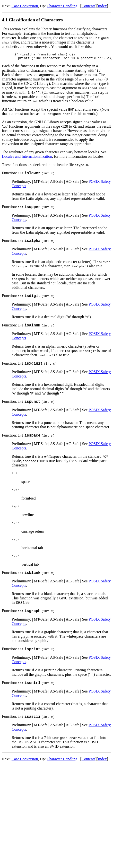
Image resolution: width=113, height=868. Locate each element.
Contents (88, 6)
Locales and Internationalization (27, 158)
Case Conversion (25, 6)
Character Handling (62, 6)
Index (102, 6)
